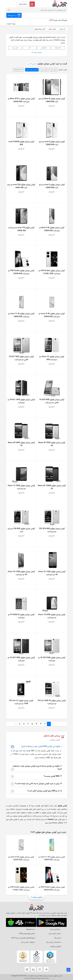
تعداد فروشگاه (18, 70)
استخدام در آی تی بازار (54, 942)
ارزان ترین (53, 70)
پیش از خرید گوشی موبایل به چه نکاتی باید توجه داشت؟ (36, 784)
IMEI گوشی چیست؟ (36, 776)
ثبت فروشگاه (31, 929)
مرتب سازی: (63, 70)
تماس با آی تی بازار (55, 934)
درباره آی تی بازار (56, 929)
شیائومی (44, 48)
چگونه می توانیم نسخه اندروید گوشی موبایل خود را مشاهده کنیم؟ (36, 768)
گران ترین (44, 70)
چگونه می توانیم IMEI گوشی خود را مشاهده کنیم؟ (36, 747)
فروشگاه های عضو (58, 20)
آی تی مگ (58, 938)
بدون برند (15, 48)
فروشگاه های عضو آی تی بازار (24, 938)
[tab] (48, 832)
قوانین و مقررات (56, 947)
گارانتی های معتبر (27, 934)
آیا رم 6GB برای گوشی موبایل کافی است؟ (36, 791)
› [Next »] (16, 724)
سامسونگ (58, 48)
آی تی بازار (62, 29)
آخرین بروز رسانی (32, 70)
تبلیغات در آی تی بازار (28, 942)
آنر (30, 48)
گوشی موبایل (52, 29)
